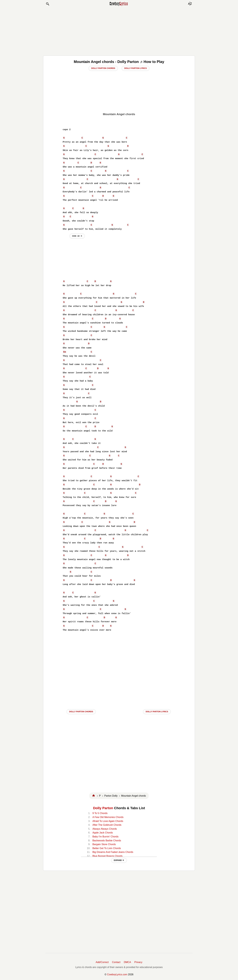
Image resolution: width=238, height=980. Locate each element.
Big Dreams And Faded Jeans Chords (113, 852)
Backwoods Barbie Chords (107, 841)
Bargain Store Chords (104, 844)
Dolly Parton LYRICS (157, 712)
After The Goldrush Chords (107, 825)
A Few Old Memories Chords (108, 817)
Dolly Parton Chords (103, 68)
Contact (116, 962)
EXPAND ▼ (119, 860)
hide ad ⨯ (77, 236)
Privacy (138, 962)
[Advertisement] (119, 31)
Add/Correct (102, 962)
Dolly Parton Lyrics (136, 68)
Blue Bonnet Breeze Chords (107, 856)
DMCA (127, 962)
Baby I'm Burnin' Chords (105, 837)
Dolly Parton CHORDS (81, 712)
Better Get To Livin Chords (107, 848)
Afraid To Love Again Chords (108, 821)
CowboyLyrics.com (117, 974)
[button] (48, 4)
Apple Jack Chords (103, 833)
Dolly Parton (103, 808)
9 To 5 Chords (100, 813)
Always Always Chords (105, 829)
